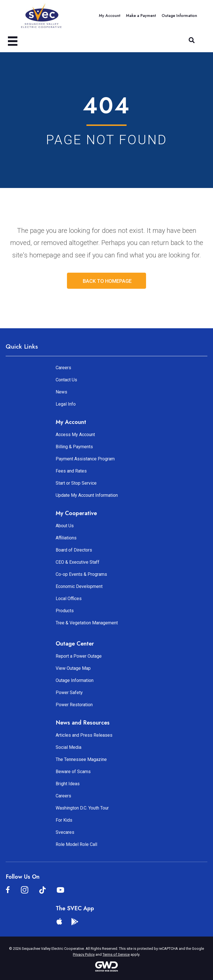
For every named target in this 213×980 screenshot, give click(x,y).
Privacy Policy (84, 954)
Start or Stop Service (76, 483)
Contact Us (66, 380)
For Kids (64, 820)
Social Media (69, 747)
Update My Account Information (87, 495)
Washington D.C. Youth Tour (82, 808)
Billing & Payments (74, 447)
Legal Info (66, 404)
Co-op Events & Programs (81, 574)
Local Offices (69, 599)
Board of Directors (74, 550)
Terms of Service (116, 954)
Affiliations (66, 538)
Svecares (65, 832)
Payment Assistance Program (85, 459)
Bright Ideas (68, 784)
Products (65, 611)
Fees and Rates (71, 471)
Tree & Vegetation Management (87, 623)
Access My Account (75, 435)
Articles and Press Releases (84, 735)
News (61, 392)
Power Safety (69, 693)
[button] (192, 41)
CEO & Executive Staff (78, 562)
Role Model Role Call (76, 844)
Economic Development (79, 586)
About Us (65, 526)
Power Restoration (74, 705)
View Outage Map (73, 668)
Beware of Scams (73, 772)
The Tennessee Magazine (81, 759)
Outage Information (75, 680)
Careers (63, 368)
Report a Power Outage (79, 656)
